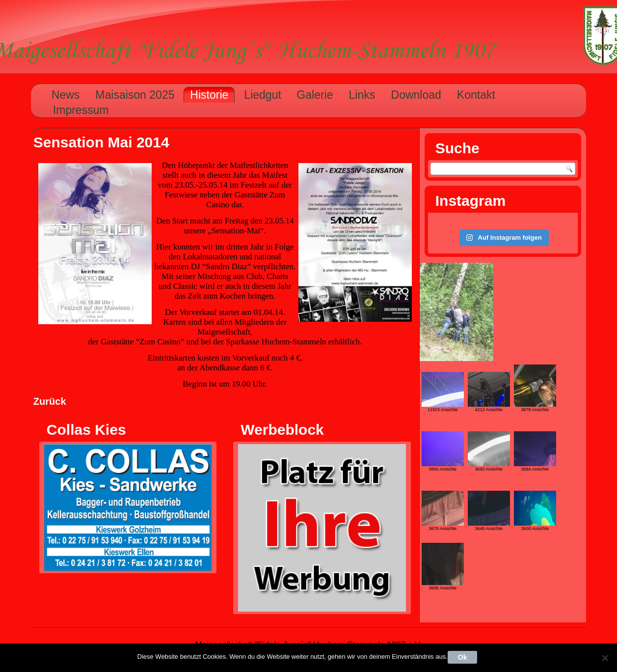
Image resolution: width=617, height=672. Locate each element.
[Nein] (605, 658)
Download (416, 95)
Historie (209, 95)
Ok (463, 657)
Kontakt (476, 95)
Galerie (315, 95)
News (66, 95)
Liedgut (262, 95)
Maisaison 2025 (135, 95)
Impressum (81, 110)
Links (362, 95)
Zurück (50, 401)
